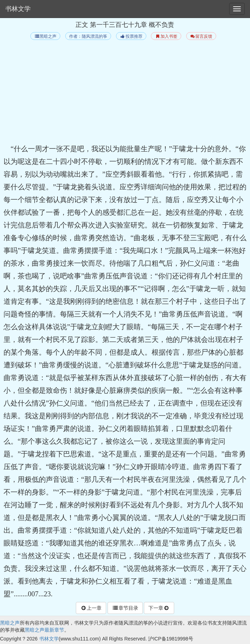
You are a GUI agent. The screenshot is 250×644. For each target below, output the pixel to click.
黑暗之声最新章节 (44, 630)
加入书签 (166, 36)
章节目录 (125, 608)
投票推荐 (131, 36)
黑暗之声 (45, 36)
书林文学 (18, 9)
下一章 (159, 608)
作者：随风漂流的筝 (88, 36)
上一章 (91, 608)
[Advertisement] (125, 93)
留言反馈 (201, 36)
